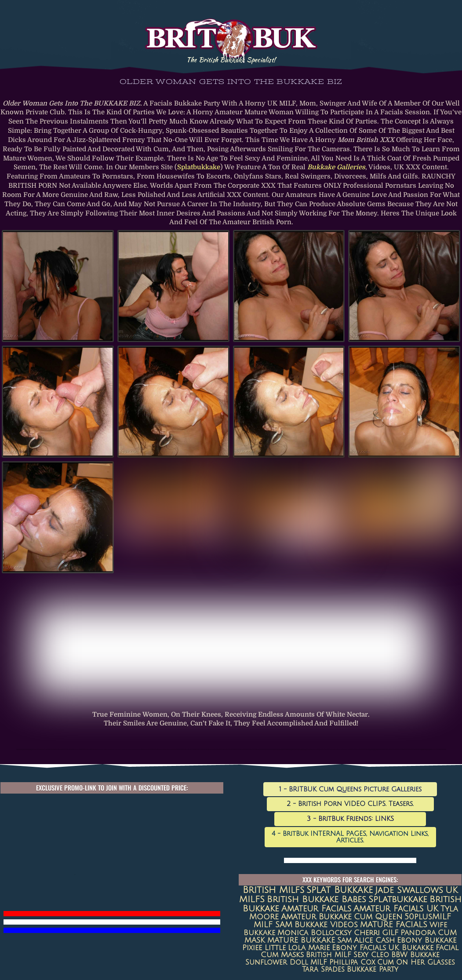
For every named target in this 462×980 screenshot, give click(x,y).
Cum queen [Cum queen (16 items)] (378, 917)
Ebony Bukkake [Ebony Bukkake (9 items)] (427, 940)
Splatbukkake (199, 167)
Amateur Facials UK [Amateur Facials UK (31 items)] (396, 909)
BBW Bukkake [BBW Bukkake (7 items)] (415, 955)
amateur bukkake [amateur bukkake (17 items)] (316, 917)
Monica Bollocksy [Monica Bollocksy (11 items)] (315, 933)
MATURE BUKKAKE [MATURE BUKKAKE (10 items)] (301, 940)
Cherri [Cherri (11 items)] (367, 933)
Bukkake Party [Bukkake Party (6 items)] (373, 969)
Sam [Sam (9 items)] (344, 940)
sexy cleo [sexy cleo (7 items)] (371, 955)
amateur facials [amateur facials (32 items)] (316, 909)
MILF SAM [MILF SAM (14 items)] (273, 925)
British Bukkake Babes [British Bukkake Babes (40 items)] (316, 900)
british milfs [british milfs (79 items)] (273, 890)
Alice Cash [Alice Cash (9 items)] (374, 940)
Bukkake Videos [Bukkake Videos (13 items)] (326, 925)
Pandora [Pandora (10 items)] (418, 933)
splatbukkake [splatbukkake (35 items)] (398, 899)
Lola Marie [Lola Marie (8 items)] (309, 948)
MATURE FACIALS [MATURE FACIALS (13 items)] (394, 925)
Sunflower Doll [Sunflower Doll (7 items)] (277, 962)
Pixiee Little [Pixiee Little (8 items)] (264, 948)
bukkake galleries (336, 167)
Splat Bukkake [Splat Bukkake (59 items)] (340, 890)
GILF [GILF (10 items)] (390, 933)
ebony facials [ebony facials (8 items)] (359, 948)
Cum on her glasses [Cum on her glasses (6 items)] (416, 962)
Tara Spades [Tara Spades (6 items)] (323, 969)
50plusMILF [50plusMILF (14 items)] (428, 917)
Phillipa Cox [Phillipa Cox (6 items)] (352, 962)
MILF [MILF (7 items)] (319, 962)
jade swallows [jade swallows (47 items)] (409, 890)
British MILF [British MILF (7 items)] (329, 955)
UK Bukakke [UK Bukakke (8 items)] (411, 948)
